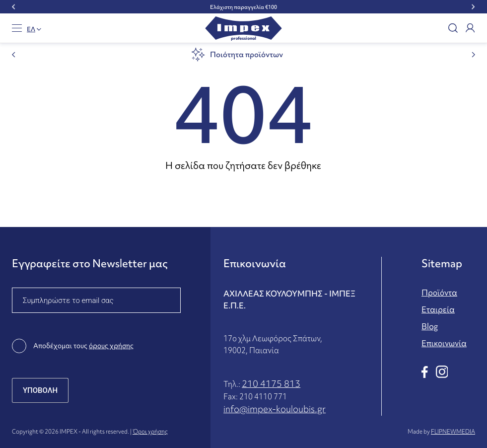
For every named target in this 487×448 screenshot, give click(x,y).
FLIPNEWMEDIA (453, 432)
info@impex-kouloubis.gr (275, 409)
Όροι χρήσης (150, 432)
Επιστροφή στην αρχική (243, 194)
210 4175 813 (271, 384)
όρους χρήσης (111, 346)
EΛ (31, 29)
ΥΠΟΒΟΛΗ (40, 390)
